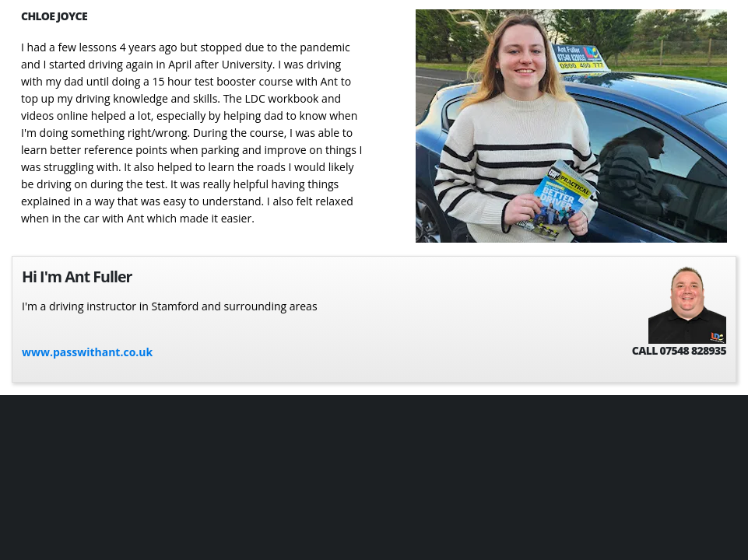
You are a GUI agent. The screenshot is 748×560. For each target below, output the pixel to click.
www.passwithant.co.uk (87, 352)
